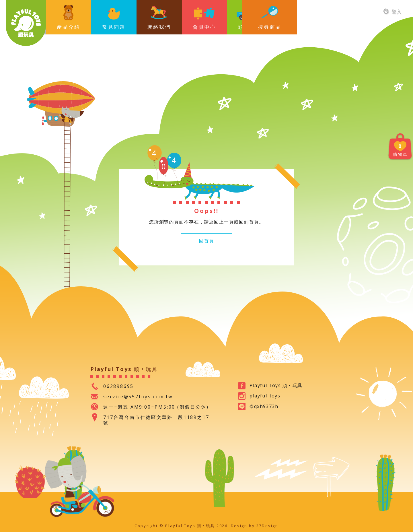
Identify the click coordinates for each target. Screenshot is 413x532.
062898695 (118, 386)
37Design (267, 526)
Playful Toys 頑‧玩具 (26, 23)
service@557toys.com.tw (138, 397)
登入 (392, 11)
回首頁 (207, 241)
